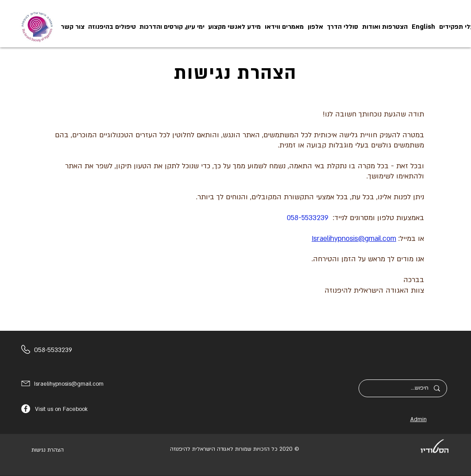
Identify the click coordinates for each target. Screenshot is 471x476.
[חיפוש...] (403, 388)
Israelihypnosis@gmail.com (354, 239)
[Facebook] (26, 409)
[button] (234, 27)
